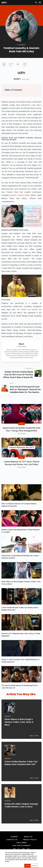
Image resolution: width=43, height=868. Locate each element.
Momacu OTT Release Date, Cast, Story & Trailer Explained (21, 641)
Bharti (17, 79)
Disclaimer (21, 849)
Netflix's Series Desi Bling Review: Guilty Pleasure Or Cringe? (21, 537)
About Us (28, 843)
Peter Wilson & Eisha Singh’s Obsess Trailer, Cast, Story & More (21, 589)
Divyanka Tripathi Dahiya (20, 195)
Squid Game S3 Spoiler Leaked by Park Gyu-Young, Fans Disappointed (22, 432)
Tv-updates (21, 45)
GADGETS (8, 724)
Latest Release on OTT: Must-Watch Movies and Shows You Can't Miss (22, 469)
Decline (34, 866)
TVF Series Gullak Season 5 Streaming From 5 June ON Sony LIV (20, 693)
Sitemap (14, 843)
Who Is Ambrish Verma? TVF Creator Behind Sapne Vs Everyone (19, 511)
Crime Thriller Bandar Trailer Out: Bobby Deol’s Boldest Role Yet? (20, 615)
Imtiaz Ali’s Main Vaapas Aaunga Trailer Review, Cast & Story (21, 813)
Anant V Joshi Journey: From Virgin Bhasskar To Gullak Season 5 (21, 667)
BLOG (21, 427)
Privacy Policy (30, 846)
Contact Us (12, 846)
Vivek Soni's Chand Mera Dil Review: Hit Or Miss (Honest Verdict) (20, 563)
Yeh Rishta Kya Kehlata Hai (29, 310)
